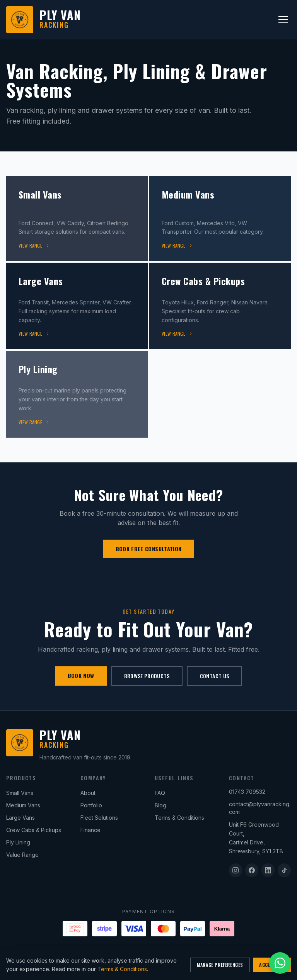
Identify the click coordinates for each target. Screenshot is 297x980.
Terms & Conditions (179, 818)
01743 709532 (247, 792)
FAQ (160, 793)
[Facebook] (252, 870)
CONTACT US (215, 676)
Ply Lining (18, 842)
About (88, 793)
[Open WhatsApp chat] (280, 963)
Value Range (22, 855)
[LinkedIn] (268, 870)
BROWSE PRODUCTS (147, 676)
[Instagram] (236, 870)
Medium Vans (23, 805)
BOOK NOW (81, 675)
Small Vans (20, 793)
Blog (160, 805)
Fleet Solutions (99, 818)
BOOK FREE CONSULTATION (149, 549)
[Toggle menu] (283, 20)
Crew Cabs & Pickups (34, 830)
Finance (90, 830)
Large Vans (20, 818)
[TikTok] (284, 870)
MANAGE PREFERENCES (220, 965)
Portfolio (91, 805)
